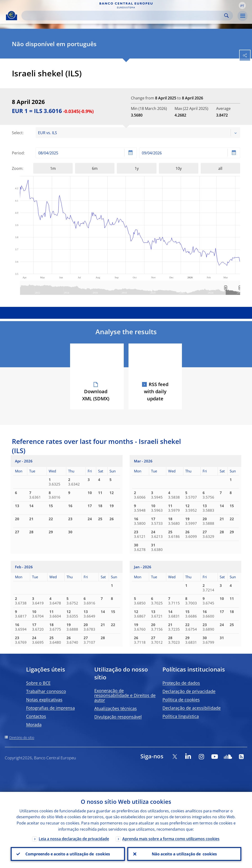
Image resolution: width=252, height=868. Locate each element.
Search (226, 16)
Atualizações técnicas (116, 708)
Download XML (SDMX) (96, 395)
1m (53, 168)
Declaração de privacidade (189, 691)
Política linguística (181, 716)
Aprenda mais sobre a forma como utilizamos (171, 839)
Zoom (17, 168)
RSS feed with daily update (156, 391)
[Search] (123, 16)
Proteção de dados (181, 683)
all (220, 168)
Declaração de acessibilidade (192, 708)
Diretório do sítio (22, 738)
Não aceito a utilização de (184, 854)
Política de (181, 700)
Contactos (36, 716)
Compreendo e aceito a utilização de (68, 854)
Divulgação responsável (118, 717)
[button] (242, 5)
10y (179, 168)
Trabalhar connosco (46, 691)
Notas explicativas (44, 700)
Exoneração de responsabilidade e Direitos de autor (125, 695)
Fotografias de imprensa (50, 708)
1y (137, 168)
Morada (34, 725)
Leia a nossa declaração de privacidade (74, 839)
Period (18, 153)
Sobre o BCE (38, 683)
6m (95, 168)
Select (17, 133)
